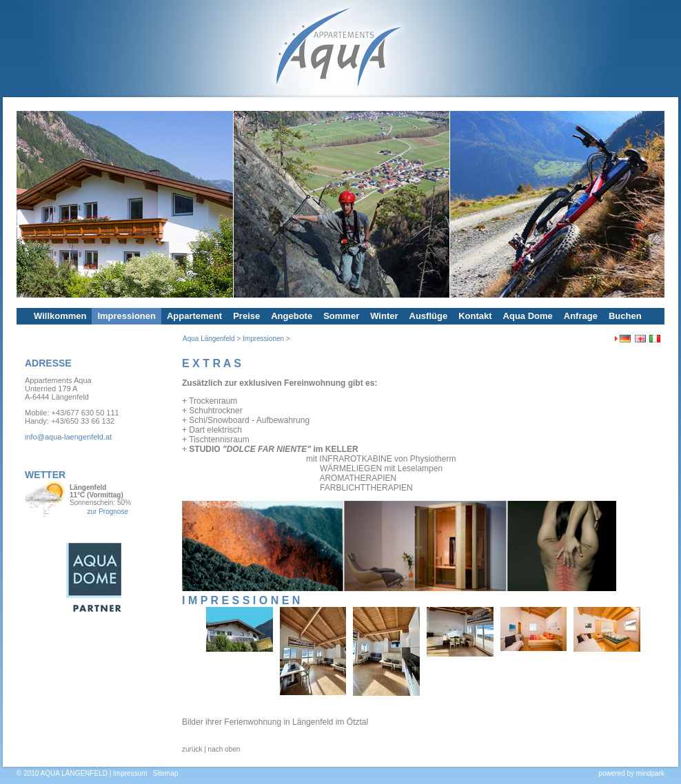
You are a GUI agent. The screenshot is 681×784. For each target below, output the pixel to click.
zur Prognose (107, 512)
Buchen (625, 316)
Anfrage (581, 316)
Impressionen (126, 316)
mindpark (650, 773)
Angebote (292, 316)
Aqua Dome (528, 316)
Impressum (130, 773)
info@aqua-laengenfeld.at (68, 437)
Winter (384, 316)
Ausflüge (429, 316)
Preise (246, 316)
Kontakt (475, 316)
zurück (192, 749)
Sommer (341, 316)
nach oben (224, 749)
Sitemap (166, 773)
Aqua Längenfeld (209, 339)
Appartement (194, 316)
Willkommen (60, 316)
